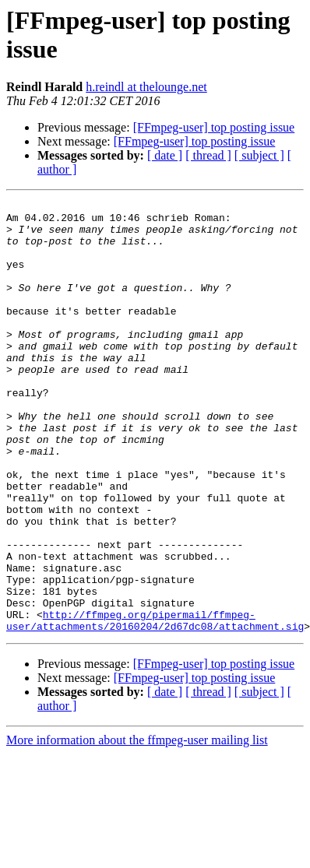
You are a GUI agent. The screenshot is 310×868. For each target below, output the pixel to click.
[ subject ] (259, 155)
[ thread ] (208, 155)
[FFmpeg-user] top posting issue (214, 127)
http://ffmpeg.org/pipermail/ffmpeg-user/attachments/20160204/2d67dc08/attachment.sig (155, 705)
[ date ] (165, 155)
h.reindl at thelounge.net (146, 87)
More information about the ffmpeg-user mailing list (137, 826)
